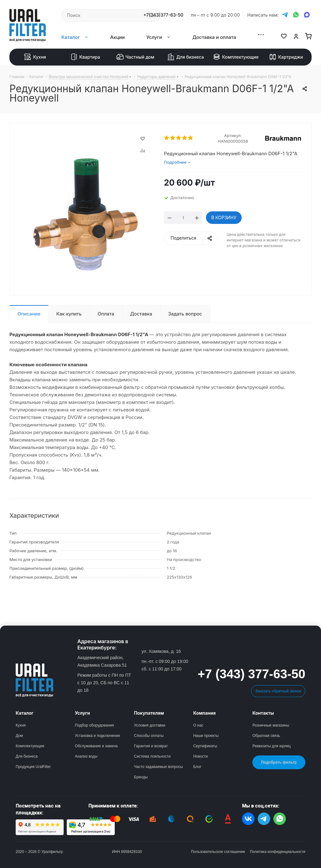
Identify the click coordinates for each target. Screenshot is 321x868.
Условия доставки (150, 725)
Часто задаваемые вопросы (159, 767)
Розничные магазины (271, 725)
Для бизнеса (185, 57)
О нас (198, 725)
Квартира (85, 57)
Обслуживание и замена (96, 746)
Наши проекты (206, 736)
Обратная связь (266, 736)
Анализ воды (86, 756)
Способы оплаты (149, 736)
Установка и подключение (97, 736)
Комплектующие (236, 57)
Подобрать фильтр (279, 762)
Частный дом (135, 57)
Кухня (35, 57)
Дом (19, 736)
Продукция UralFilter (33, 767)
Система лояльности (153, 756)
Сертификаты (205, 746)
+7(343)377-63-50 (163, 15)
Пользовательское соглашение (218, 852)
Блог (197, 767)
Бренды (141, 777)
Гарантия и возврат (151, 746)
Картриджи (286, 57)
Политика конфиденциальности (278, 852)
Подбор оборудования (94, 725)
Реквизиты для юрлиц (271, 746)
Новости (200, 756)
